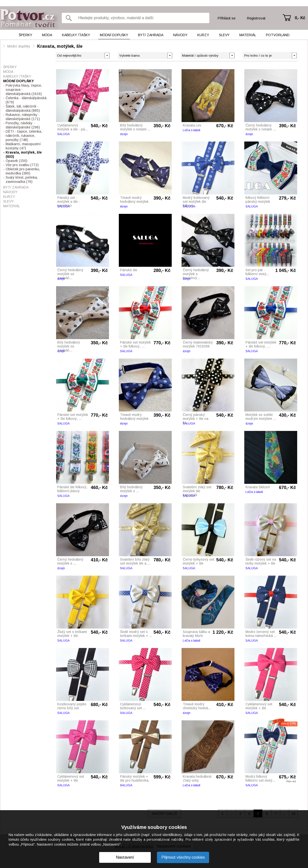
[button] (170, 55)
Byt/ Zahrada (151, 35)
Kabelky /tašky (76, 35)
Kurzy (203, 35)
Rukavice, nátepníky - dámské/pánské (23, 117)
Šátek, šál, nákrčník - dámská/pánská (23, 108)
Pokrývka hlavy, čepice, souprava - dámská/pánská (24, 90)
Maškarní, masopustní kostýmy (23, 146)
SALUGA (63, 134)
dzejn (124, 134)
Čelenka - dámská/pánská (26, 100)
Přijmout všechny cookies (183, 857)
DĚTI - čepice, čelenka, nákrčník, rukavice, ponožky (24, 136)
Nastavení (125, 857)
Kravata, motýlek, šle (60, 46)
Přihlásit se (226, 18)
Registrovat (256, 18)
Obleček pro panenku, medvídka (23, 171)
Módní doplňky (114, 35)
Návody (180, 35)
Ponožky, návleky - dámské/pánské (23, 125)
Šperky (25, 35)
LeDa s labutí (192, 130)
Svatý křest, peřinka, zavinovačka (22, 180)
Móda (47, 35)
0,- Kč (300, 18)
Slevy (224, 35)
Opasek (16, 161)
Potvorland (278, 35)
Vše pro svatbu (22, 165)
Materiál (248, 35)
